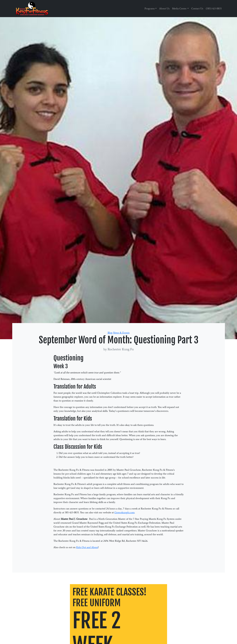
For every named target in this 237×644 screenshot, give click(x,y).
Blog (110, 333)
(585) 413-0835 (214, 8)
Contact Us (197, 8)
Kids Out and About (87, 547)
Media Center (179, 8)
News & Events (121, 333)
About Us (164, 8)
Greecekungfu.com (124, 512)
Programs (150, 8)
